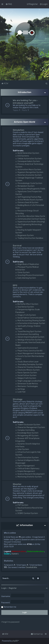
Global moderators (36, 551)
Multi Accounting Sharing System (31, 321)
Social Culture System (26, 375)
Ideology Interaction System (29, 340)
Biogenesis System (25, 235)
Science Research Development (30, 474)
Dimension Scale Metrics (27, 384)
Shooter (17, 484)
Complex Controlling (25, 430)
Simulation (18, 130)
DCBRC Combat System (27, 513)
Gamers (15, 554)
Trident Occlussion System (28, 425)
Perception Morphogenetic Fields (30, 189)
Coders (7, 554)
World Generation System (27, 153)
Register (13, 588)
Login (4, 588)
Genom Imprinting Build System (30, 337)
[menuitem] (9, 4)
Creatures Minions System (28, 370)
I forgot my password (10, 622)
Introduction (25, 92)
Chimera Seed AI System (27, 202)
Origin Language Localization (28, 381)
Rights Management (25, 466)
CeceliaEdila (31, 567)
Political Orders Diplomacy (27, 469)
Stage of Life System (26, 315)
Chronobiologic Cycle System (29, 183)
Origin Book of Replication (27, 264)
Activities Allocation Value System (31, 216)
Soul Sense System (25, 307)
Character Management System (30, 427)
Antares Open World (24, 122)
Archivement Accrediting (27, 334)
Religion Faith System (26, 378)
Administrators (19, 551)
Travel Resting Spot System (28, 332)
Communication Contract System (31, 219)
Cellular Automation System (28, 159)
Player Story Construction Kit (29, 351)
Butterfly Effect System (27, 304)
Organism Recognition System (29, 172)
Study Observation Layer (27, 362)
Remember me (10, 607)
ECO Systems (22, 156)
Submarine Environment (27, 348)
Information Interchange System (31, 323)
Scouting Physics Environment (29, 275)
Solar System (22, 449)
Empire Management (25, 471)
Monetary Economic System (28, 175)
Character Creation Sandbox (29, 367)
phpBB (15, 641)
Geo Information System (27, 458)
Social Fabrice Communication (29, 318)
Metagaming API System (27, 436)
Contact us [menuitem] (37, 634)
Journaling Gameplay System (29, 364)
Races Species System (26, 373)
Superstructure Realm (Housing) (30, 222)
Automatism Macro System (28, 170)
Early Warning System (26, 278)
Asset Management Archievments (31, 353)
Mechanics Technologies (27, 386)
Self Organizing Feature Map (28, 197)
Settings (20, 389)
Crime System (23, 273)
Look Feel (20, 392)
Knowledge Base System (27, 433)
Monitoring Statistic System (29, 477)
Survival (17, 246)
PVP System (22, 505)
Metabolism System (25, 186)
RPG (15, 285)
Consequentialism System (28, 161)
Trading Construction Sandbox (29, 238)
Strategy (18, 399)
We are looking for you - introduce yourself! (25, 102)
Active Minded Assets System (29, 200)
